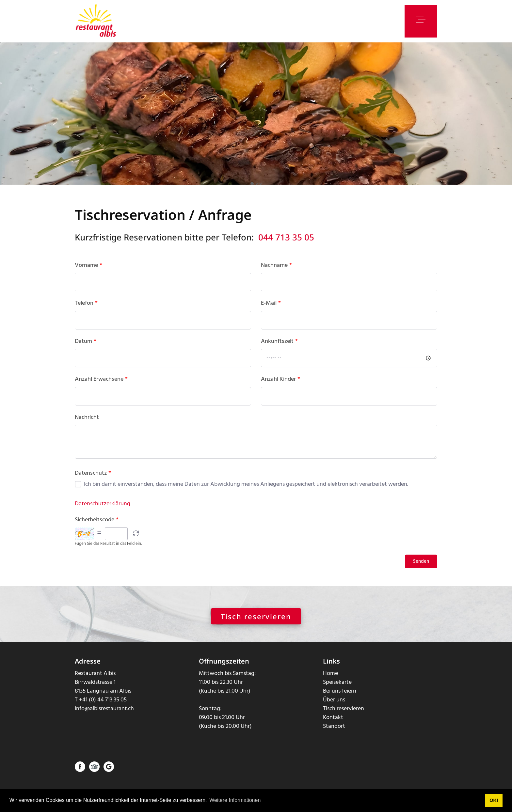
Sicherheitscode (97, 526)
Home (330, 680)
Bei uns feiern (340, 697)
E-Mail (271, 310)
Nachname (276, 271)
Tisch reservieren (256, 622)
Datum (86, 347)
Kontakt (333, 724)
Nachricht (87, 423)
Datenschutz (93, 479)
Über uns (334, 706)
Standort (334, 733)
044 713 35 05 (286, 243)
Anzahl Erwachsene (101, 386)
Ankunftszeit (279, 347)
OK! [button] (494, 800)
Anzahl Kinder (280, 386)
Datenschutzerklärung (103, 510)
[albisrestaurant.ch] (96, 21)
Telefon (86, 310)
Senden (421, 568)
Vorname (88, 271)
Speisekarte (337, 689)
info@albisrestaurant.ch (104, 715)
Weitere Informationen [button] (235, 800)
